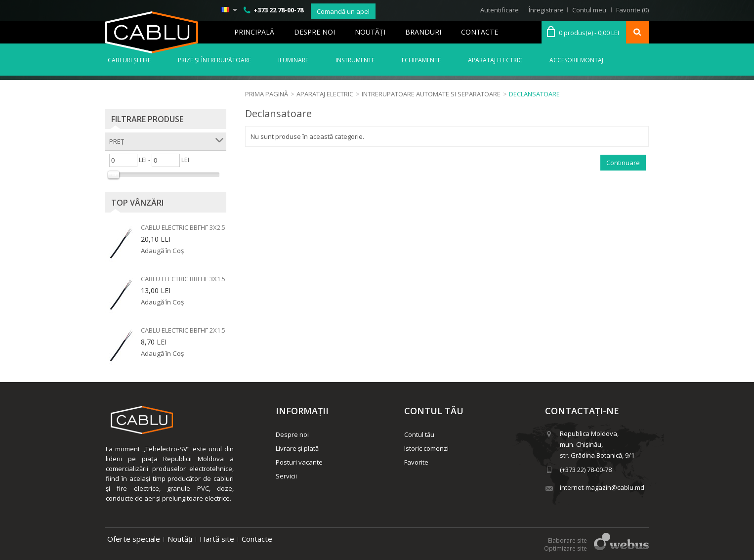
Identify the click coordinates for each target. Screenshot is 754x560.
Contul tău (419, 434)
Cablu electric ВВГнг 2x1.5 (183, 330)
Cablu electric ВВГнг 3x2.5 (183, 227)
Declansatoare (534, 94)
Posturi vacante (299, 462)
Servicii (286, 476)
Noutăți (180, 539)
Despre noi (314, 32)
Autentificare (500, 10)
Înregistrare (546, 10)
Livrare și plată (297, 448)
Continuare (623, 163)
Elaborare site (567, 540)
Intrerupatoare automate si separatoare (431, 94)
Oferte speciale (134, 539)
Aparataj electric (325, 94)
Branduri (423, 32)
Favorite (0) (632, 10)
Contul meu (589, 10)
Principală (254, 32)
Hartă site (217, 539)
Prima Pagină (267, 94)
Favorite (416, 462)
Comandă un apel (343, 11)
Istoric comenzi (426, 448)
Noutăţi (370, 32)
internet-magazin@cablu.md (602, 487)
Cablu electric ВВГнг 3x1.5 (183, 279)
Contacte (480, 32)
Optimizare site (565, 548)
